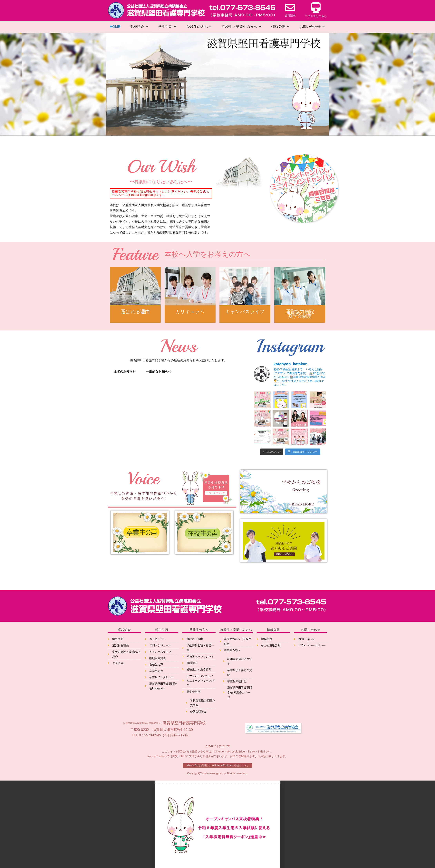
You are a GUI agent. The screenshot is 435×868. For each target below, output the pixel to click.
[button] (217, 777)
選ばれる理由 (135, 314)
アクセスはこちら (316, 16)
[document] (217, 822)
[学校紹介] (139, 27)
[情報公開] (281, 27)
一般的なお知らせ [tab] (159, 372)
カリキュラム (190, 314)
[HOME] (115, 27)
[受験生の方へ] (199, 27)
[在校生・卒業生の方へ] (242, 27)
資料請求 (290, 15)
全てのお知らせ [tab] (125, 372)
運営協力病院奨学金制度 (300, 314)
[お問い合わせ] (312, 27)
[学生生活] (168, 27)
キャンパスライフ (245, 314)
